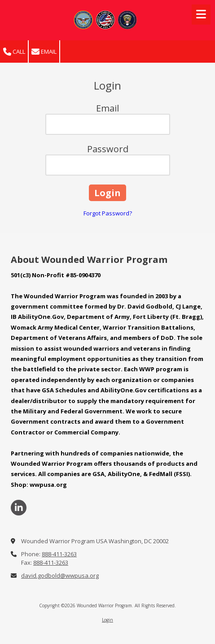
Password (108, 149)
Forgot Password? (108, 213)
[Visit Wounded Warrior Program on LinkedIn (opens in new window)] (19, 508)
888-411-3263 (59, 554)
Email (44, 52)
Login (107, 620)
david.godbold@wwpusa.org (60, 575)
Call (14, 52)
